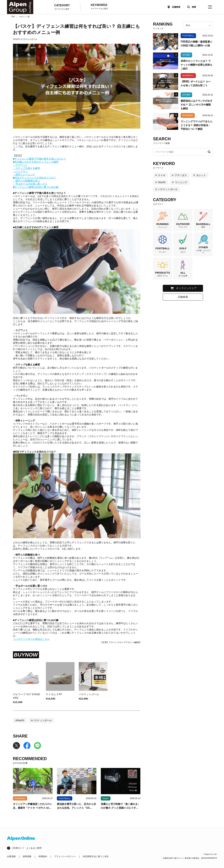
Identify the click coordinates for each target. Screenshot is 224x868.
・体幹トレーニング (24, 174)
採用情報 (27, 856)
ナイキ (162, 175)
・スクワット (20, 165)
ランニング (181, 182)
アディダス (181, 175)
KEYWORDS (99, 7)
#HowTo (16, 39)
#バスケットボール (29, 39)
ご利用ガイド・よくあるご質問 (26, 848)
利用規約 (43, 856)
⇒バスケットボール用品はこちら (31, 639)
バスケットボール (168, 189)
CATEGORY (62, 7)
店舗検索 (176, 7)
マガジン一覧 (24, 17)
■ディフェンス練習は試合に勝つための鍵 (36, 187)
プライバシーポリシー (65, 856)
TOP (13, 17)
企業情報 (11, 856)
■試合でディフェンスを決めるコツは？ (34, 178)
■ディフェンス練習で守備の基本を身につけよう (39, 159)
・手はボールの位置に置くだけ (30, 184)
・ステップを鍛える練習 (26, 168)
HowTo (162, 182)
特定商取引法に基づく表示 (96, 856)
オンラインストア (186, 288)
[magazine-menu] (210, 7)
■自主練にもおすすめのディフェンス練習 (36, 162)
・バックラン (20, 171)
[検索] (191, 7)
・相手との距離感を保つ (26, 181)
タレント (201, 175)
